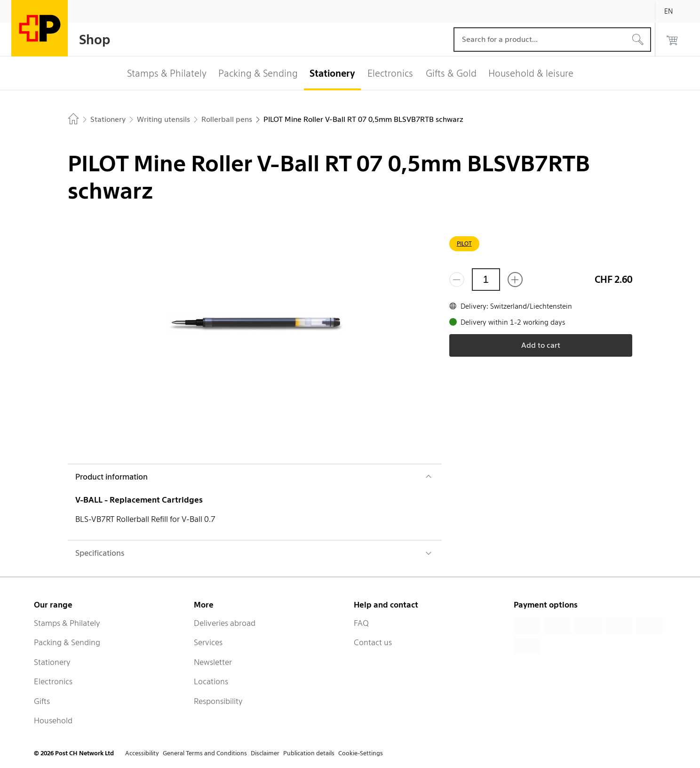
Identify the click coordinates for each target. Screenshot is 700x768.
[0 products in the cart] (672, 40)
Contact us (373, 642)
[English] (676, 11)
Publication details (309, 753)
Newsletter (213, 662)
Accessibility (142, 753)
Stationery (52, 662)
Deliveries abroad (225, 623)
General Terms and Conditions (205, 753)
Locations (211, 681)
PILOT (464, 244)
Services (208, 642)
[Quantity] (486, 280)
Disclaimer (265, 753)
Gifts (42, 701)
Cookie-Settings (361, 753)
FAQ (361, 623)
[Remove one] (457, 280)
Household (53, 720)
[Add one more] (515, 280)
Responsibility (218, 701)
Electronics (53, 681)
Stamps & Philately (67, 623)
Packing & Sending (67, 642)
